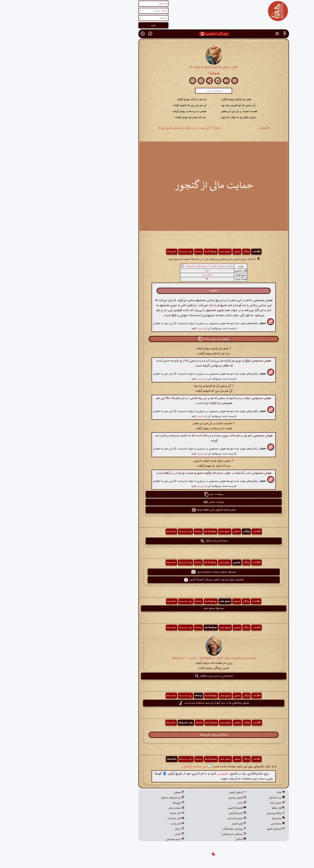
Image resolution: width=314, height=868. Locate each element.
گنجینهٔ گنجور (181, 813)
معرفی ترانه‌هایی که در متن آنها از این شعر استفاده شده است (157, 703)
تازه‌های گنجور (219, 829)
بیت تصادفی (220, 798)
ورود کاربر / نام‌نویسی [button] (157, 34)
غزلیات (140, 67)
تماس (123, 834)
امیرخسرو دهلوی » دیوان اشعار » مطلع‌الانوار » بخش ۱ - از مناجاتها (157, 658)
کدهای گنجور (181, 793)
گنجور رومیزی (181, 798)
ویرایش (144, 328)
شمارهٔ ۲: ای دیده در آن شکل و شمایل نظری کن (134, 128)
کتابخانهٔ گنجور (180, 808)
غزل (150, 271)
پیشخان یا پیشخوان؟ (177, 834)
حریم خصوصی (118, 839)
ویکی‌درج (150, 275)
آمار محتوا (121, 813)
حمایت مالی (120, 808)
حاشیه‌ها (115, 252)
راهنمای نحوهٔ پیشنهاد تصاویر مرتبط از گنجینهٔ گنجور (157, 580)
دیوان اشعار (155, 67)
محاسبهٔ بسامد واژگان (157, 541)
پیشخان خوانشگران (178, 829)
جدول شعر (221, 803)
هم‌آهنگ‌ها (154, 252)
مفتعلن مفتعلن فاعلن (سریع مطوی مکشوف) (153, 266)
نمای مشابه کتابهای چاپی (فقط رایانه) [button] (157, 510)
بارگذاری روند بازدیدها (157, 735)
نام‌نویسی (166, 774)
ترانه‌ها (142, 252)
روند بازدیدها (129, 252)
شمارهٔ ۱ (157, 73)
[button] (228, 34)
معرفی (122, 793)
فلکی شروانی (173, 67)
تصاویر (180, 252)
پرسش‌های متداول (116, 798)
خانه (224, 793)
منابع (123, 829)
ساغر (185, 803)
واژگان (190, 252)
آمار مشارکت (119, 819)
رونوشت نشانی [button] (157, 502)
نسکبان (184, 839)
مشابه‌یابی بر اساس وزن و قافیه (157, 676)
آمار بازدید (121, 824)
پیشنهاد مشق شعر (157, 608)
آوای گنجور (182, 824)
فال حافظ (222, 808)
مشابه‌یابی (221, 824)
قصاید (206, 128)
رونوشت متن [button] (157, 494)
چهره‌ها (122, 803)
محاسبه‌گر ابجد (180, 819)
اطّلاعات (200, 252)
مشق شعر (168, 252)
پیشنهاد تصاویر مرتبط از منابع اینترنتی (157, 572)
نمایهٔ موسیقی (219, 813)
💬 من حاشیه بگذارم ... (140, 767)
